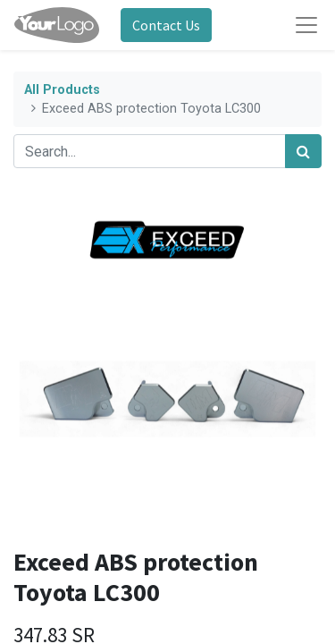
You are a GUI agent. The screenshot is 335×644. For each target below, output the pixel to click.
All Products (62, 90)
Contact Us (166, 25)
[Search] (303, 151)
